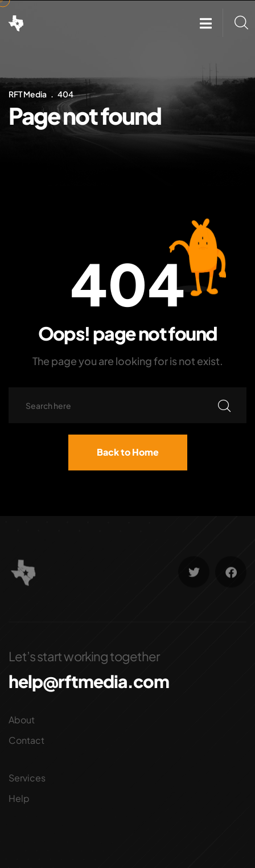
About (22, 720)
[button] (206, 23)
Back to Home (128, 452)
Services (27, 778)
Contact (26, 740)
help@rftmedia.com (89, 681)
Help (19, 798)
